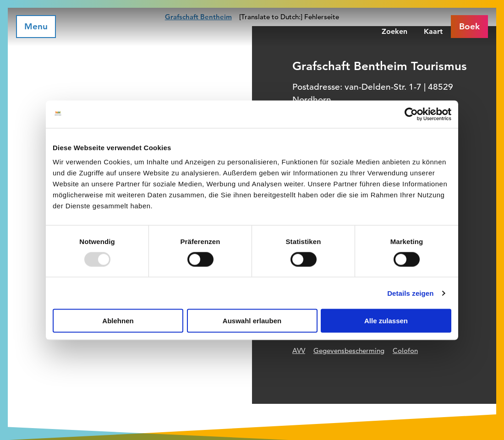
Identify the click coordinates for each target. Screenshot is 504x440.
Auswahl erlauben (252, 321)
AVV (299, 350)
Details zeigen (410, 293)
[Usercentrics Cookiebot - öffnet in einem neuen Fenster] (411, 114)
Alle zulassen (386, 321)
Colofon (405, 350)
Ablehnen (118, 321)
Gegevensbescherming (349, 350)
